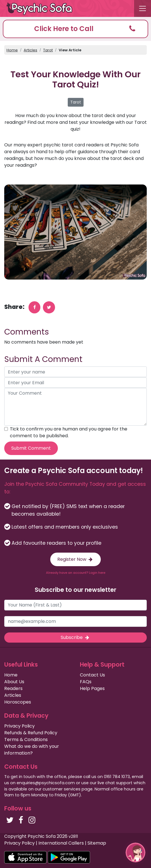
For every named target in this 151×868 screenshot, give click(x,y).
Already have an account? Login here (76, 573)
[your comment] (75, 407)
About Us (14, 682)
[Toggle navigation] (143, 8)
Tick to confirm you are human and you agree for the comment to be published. (69, 432)
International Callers (61, 843)
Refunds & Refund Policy (31, 733)
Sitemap (97, 843)
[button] (75, 29)
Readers (13, 688)
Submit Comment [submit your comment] (31, 448)
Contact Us (92, 675)
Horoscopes (18, 702)
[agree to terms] (6, 429)
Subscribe (75, 637)
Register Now (75, 559)
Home (12, 50)
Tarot (48, 50)
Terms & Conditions (26, 740)
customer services (62, 789)
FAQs (86, 682)
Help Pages (92, 688)
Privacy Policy (19, 726)
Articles (30, 50)
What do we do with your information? (32, 750)
